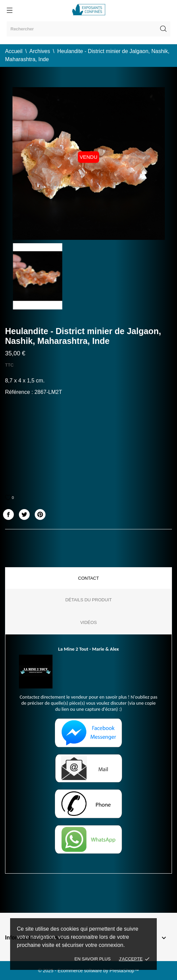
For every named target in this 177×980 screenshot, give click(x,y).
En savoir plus (93, 959)
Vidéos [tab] (88, 622)
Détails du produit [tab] (89, 600)
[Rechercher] (88, 29)
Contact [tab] (89, 578)
